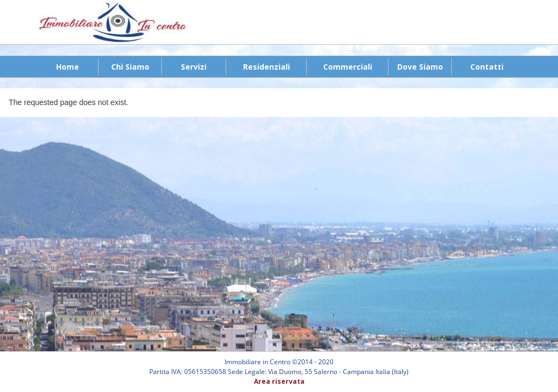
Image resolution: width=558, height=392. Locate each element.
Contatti (487, 67)
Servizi (194, 67)
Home (68, 67)
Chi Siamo (130, 67)
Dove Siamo (420, 67)
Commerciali (348, 67)
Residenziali (266, 67)
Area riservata (279, 381)
